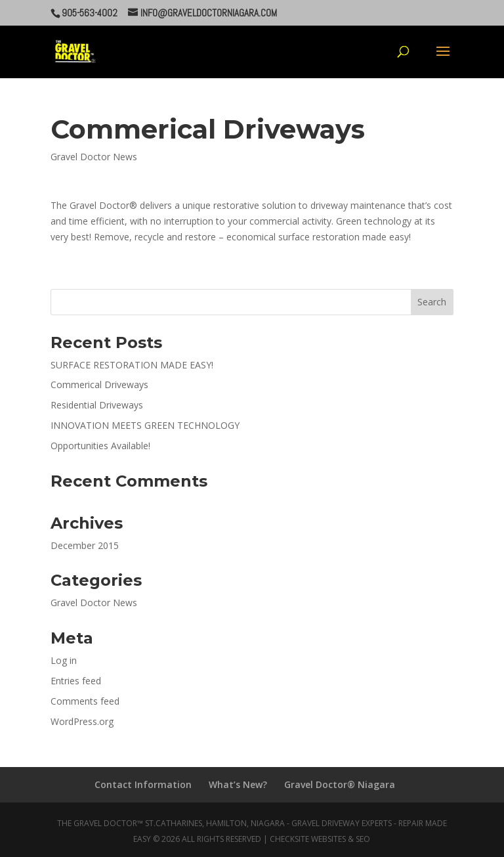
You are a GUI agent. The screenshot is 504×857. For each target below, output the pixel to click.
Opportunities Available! (100, 446)
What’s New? (238, 784)
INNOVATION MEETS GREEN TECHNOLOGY (145, 425)
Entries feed (76, 681)
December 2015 (85, 545)
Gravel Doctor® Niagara (340, 784)
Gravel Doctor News (94, 157)
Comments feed (85, 701)
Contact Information (143, 784)
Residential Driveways (97, 405)
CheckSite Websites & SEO (320, 839)
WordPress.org (82, 721)
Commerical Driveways (99, 385)
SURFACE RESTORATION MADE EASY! (132, 365)
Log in (64, 660)
